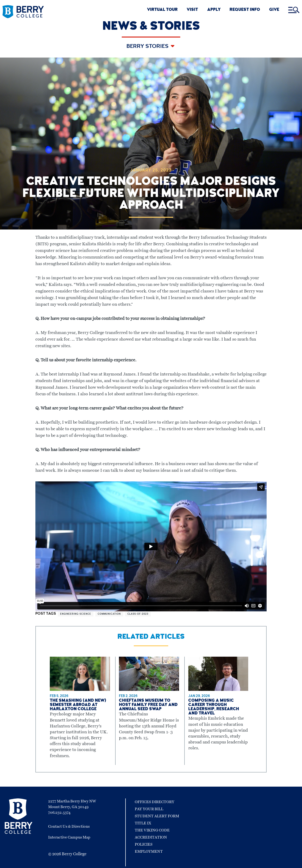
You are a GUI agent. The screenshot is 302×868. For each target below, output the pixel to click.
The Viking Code (152, 830)
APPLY (214, 10)
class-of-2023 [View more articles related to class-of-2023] (138, 614)
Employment (149, 851)
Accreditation (151, 837)
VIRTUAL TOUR (162, 10)
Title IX (143, 823)
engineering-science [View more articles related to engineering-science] (76, 614)
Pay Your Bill (149, 809)
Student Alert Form (157, 816)
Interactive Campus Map (69, 837)
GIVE (274, 10)
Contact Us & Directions (69, 826)
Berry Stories (148, 47)
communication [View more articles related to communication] (109, 614)
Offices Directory (155, 802)
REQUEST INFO (245, 10)
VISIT (192, 10)
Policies (144, 844)
